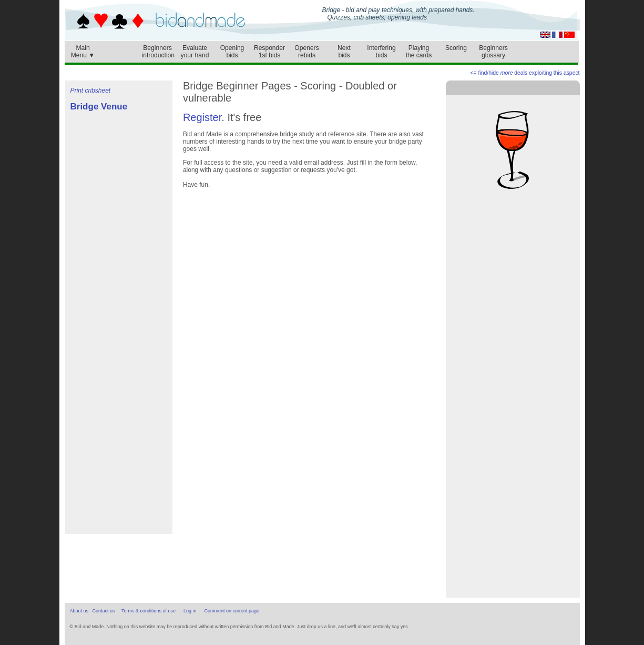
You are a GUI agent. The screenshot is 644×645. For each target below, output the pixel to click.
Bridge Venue (99, 107)
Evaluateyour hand (195, 52)
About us (79, 611)
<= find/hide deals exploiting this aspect (525, 73)
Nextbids (344, 52)
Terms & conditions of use (149, 611)
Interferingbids (381, 52)
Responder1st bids (269, 52)
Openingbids (232, 52)
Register (202, 117)
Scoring (456, 48)
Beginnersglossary (493, 52)
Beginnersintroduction (159, 52)
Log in (190, 611)
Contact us (104, 611)
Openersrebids (306, 52)
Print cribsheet (91, 90)
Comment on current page (232, 611)
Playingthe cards (419, 52)
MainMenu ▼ (83, 49)
